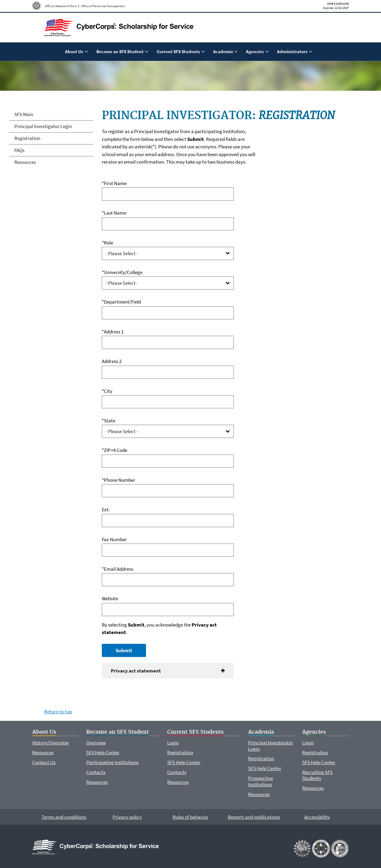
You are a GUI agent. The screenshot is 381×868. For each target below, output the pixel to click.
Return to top (58, 712)
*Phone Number (119, 480)
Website (110, 598)
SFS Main (24, 114)
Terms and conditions (64, 817)
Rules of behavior (190, 817)
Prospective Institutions (261, 781)
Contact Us (44, 762)
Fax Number (114, 539)
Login (173, 743)
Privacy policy (127, 817)
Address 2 (112, 361)
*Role (107, 243)
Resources (25, 162)
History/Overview (50, 743)
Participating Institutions (112, 762)
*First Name (114, 183)
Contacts (96, 772)
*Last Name (114, 213)
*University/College (122, 272)
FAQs (19, 150)
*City (107, 391)
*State (109, 421)
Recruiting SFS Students (317, 775)
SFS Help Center (103, 752)
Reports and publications (254, 817)
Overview (96, 743)
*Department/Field (121, 302)
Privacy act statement (136, 671)
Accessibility (317, 817)
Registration (27, 138)
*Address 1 (113, 332)
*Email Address (117, 569)
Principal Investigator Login (43, 126)
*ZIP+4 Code (115, 450)
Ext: (106, 510)
